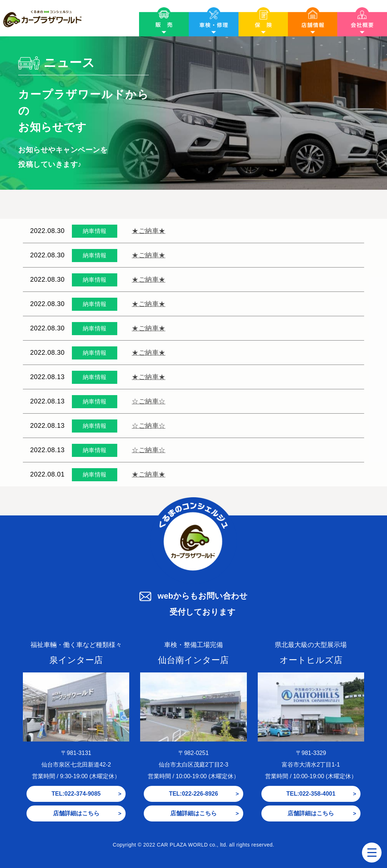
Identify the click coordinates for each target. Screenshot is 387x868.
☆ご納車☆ (149, 401)
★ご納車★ (149, 231)
